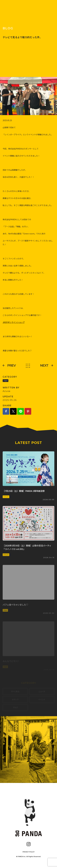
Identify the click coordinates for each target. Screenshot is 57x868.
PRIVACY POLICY (29, 852)
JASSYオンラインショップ (14, 328)
